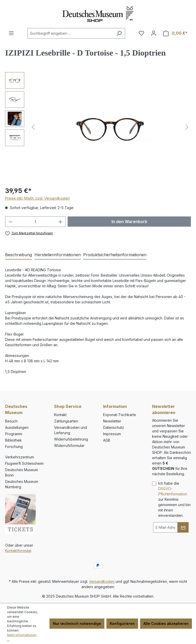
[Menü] (11, 33)
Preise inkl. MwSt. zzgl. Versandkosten (37, 198)
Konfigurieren (122, 623)
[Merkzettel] (141, 33)
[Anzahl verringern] (10, 222)
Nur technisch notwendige (77, 623)
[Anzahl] (35, 222)
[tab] (19, 255)
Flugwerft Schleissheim (24, 463)
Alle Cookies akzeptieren (166, 623)
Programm (14, 434)
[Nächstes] (187, 127)
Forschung (14, 447)
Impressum (112, 434)
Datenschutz (114, 427)
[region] (98, 127)
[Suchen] (119, 33)
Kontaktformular (18, 551)
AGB (107, 440)
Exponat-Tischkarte (120, 415)
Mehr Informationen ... (22, 637)
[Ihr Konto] (154, 33)
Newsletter (112, 421)
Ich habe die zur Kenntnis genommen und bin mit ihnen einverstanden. (174, 499)
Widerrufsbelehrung (71, 439)
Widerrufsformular (69, 446)
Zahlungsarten (66, 421)
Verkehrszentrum (20, 457)
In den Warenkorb (129, 222)
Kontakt (60, 415)
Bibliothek (13, 440)
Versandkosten (102, 581)
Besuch (11, 421)
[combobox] (70, 33)
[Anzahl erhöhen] (60, 222)
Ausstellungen (17, 427)
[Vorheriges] (33, 127)
